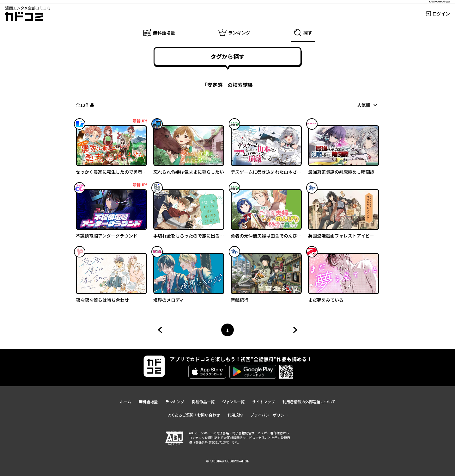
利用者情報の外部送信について (309, 402)
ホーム (125, 402)
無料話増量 (148, 402)
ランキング (175, 402)
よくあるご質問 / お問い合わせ (194, 415)
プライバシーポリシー (269, 415)
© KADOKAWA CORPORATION (228, 461)
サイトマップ (264, 402)
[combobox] (368, 105)
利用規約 (235, 415)
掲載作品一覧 (203, 402)
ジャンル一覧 (233, 402)
